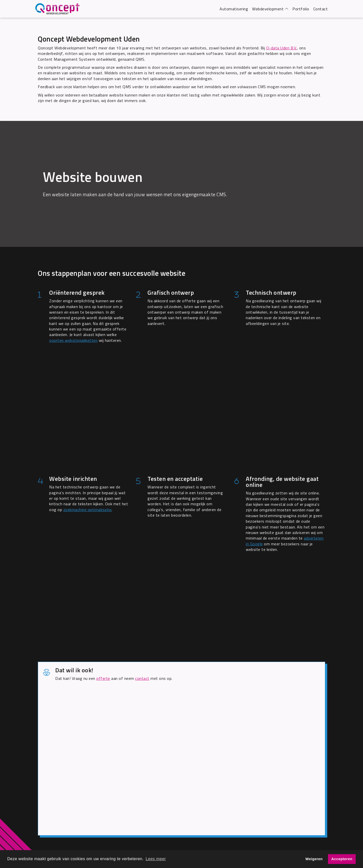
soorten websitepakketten (73, 340)
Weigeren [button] (314, 859)
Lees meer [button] (156, 859)
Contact (321, 9)
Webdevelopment (268, 9)
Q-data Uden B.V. (282, 48)
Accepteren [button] (342, 859)
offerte (103, 678)
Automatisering (234, 9)
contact (142, 678)
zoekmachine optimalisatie (87, 510)
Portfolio (301, 9)
